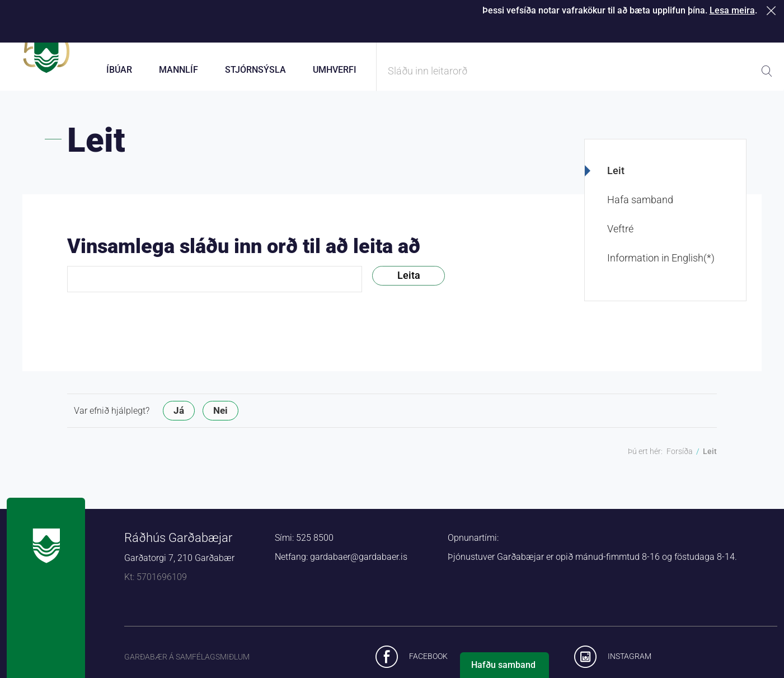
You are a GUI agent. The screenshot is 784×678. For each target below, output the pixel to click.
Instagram (630, 666)
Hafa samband (640, 210)
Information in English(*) (661, 268)
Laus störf (702, 34)
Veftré (620, 239)
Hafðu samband (503, 665)
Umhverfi (335, 70)
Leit (616, 181)
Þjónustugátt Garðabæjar (445, 34)
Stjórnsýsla (255, 70)
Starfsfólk (641, 34)
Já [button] (179, 420)
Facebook (428, 666)
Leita (409, 285)
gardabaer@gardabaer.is (359, 567)
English (760, 34)
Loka (773, 10)
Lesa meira (732, 10)
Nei (220, 420)
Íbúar (119, 70)
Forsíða (680, 461)
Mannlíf (179, 70)
